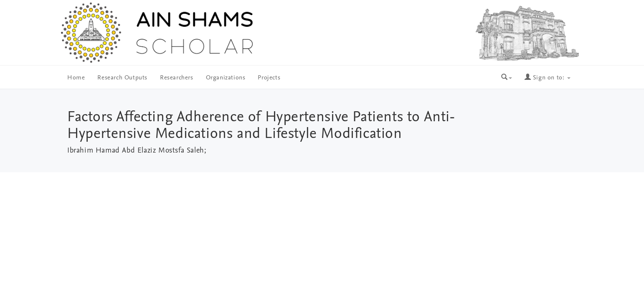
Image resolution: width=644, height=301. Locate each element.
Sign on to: (548, 78)
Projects (269, 78)
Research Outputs (122, 78)
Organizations (226, 78)
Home (76, 78)
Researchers (177, 78)
